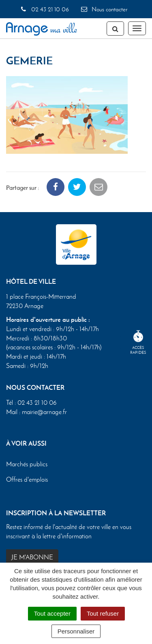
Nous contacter (104, 9)
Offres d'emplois (27, 479)
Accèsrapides (138, 343)
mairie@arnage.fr (44, 412)
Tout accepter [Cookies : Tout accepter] (52, 613)
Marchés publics (27, 464)
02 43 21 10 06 (44, 9)
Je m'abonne (32, 557)
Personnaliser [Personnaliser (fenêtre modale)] (76, 631)
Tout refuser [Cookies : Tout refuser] (103, 613)
